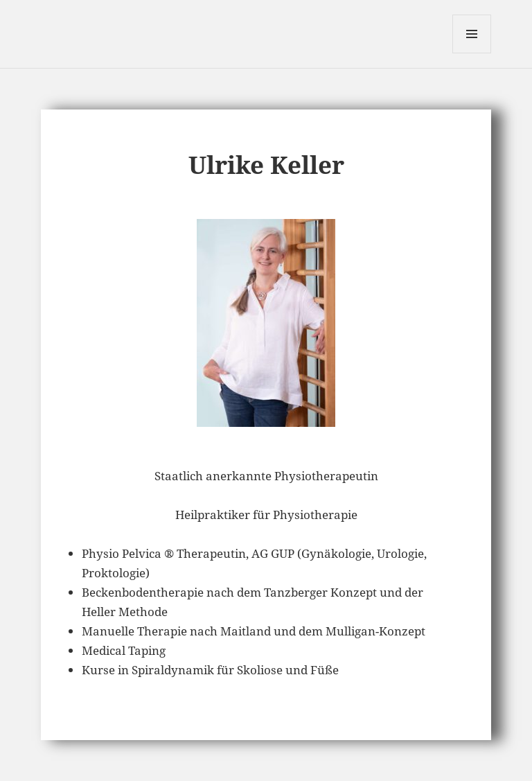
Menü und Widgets (472, 53)
